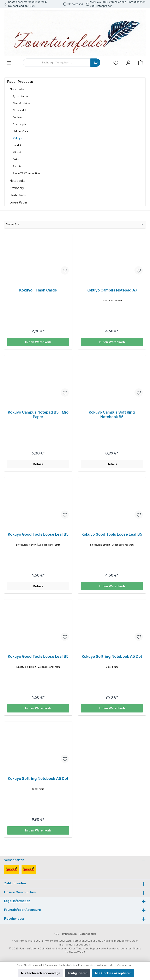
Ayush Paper (20, 96)
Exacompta (20, 124)
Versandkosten (82, 941)
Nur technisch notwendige (41, 973)
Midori (17, 152)
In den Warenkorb (38, 342)
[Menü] (9, 63)
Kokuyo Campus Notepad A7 (112, 290)
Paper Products (20, 82)
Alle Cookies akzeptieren (113, 973)
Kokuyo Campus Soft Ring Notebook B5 (112, 414)
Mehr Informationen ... (121, 965)
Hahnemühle (20, 131)
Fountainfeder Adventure (22, 910)
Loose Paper (19, 202)
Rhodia (17, 166)
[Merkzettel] (116, 63)
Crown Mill (19, 110)
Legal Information (17, 901)
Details (38, 464)
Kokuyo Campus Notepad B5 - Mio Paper (38, 414)
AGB (56, 934)
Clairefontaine (21, 103)
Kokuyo (17, 138)
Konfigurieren (77, 973)
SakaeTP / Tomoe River (27, 173)
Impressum (69, 934)
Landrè (17, 145)
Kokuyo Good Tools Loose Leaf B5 (38, 534)
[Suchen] (95, 63)
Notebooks (17, 181)
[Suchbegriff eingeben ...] (57, 63)
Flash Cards (18, 195)
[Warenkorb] (141, 63)
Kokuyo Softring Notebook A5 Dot (112, 656)
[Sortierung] (75, 225)
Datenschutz (88, 934)
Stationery (17, 188)
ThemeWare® (77, 952)
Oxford (17, 159)
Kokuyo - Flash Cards (38, 290)
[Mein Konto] (128, 63)
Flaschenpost (14, 919)
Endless (18, 117)
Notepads (17, 89)
